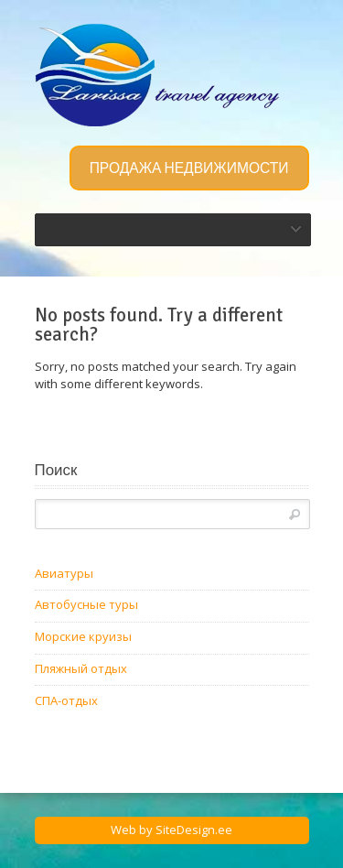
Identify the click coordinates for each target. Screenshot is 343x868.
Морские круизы (83, 636)
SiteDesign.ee (194, 830)
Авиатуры (64, 573)
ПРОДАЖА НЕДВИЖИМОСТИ (189, 168)
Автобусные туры (86, 604)
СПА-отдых (66, 700)
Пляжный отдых (81, 668)
